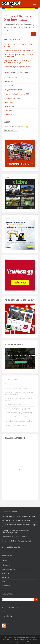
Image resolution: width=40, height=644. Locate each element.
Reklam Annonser (10, 102)
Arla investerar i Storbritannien (15, 425)
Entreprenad (9, 77)
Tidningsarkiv (6, 565)
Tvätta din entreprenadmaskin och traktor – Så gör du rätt (19, 55)
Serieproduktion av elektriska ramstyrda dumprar (18, 45)
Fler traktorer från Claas (13, 384)
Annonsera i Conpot (8, 569)
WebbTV (4, 582)
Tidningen (8, 106)
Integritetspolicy (7, 616)
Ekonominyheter (10, 98)
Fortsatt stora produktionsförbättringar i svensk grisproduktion (19, 393)
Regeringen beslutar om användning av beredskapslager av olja (18, 62)
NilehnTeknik (6, 586)
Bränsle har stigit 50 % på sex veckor (17, 67)
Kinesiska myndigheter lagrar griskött (18, 409)
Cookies (4, 612)
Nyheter (7, 111)
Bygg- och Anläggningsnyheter (15, 94)
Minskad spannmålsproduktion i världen (19, 421)
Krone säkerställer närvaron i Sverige (18, 417)
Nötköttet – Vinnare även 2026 (16, 404)
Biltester (7, 86)
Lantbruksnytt (14, 379)
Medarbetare (6, 573)
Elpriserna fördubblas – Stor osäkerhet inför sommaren (17, 542)
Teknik (7, 81)
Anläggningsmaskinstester (13, 90)
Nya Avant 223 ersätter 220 (11, 547)
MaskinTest (6, 577)
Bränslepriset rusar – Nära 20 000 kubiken (19, 50)
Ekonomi (7, 115)
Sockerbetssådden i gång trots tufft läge (19, 413)
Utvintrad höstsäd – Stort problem (17, 388)
